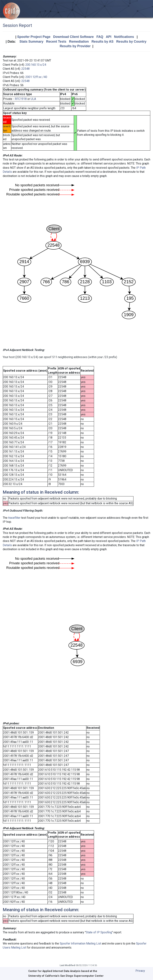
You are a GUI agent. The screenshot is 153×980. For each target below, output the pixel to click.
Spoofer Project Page (34, 37)
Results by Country (131, 42)
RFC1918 (21, 99)
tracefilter (14, 518)
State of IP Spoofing (99, 932)
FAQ (100, 37)
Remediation (79, 42)
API (109, 37)
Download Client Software (73, 37)
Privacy (140, 971)
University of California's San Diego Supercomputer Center (66, 976)
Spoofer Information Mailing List (80, 943)
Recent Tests (56, 42)
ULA (33, 99)
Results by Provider (75, 46)
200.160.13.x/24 (36, 65)
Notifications (124, 37)
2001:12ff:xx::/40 (36, 77)
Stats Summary (31, 42)
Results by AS (102, 42)
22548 (25, 69)
